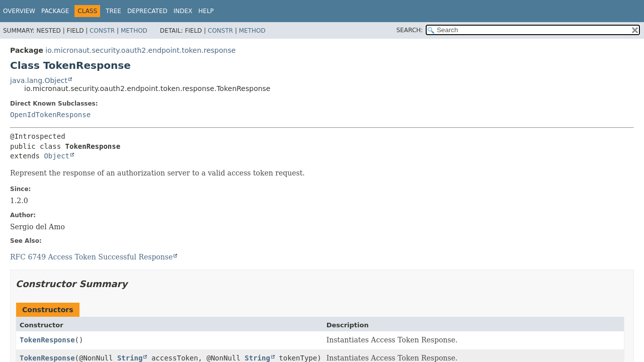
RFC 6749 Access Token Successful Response (91, 257)
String (130, 358)
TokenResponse (47, 340)
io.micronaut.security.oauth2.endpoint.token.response (140, 50)
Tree (113, 11)
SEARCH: (410, 30)
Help (206, 11)
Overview (19, 11)
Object (57, 156)
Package (55, 11)
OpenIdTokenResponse (50, 115)
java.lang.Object (39, 80)
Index (183, 11)
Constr (102, 31)
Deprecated (147, 11)
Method (134, 31)
